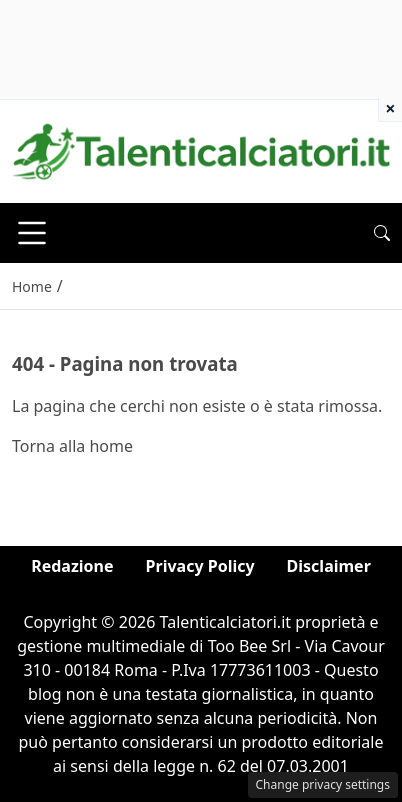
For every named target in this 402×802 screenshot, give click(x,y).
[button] (382, 233)
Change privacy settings (323, 784)
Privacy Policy (200, 566)
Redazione (72, 566)
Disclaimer (329, 566)
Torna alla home (72, 446)
